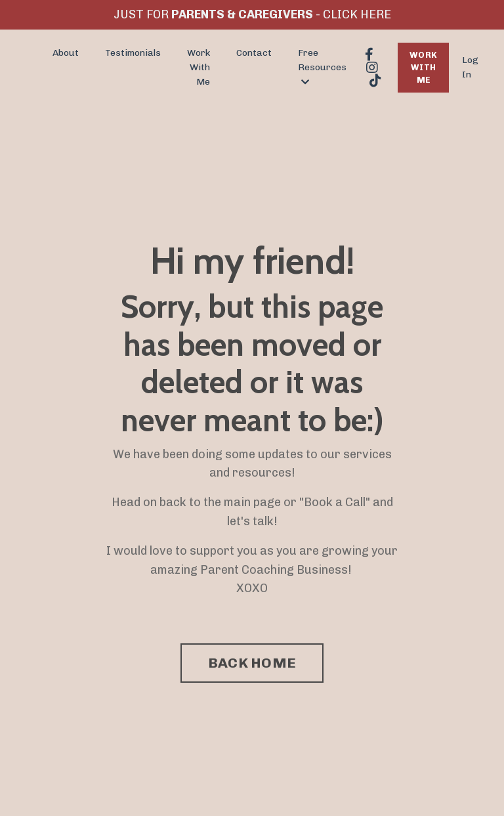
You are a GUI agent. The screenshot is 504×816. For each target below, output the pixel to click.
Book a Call (335, 502)
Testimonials (133, 53)
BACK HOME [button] (252, 663)
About (66, 53)
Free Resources (322, 67)
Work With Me (199, 68)
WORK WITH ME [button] (423, 67)
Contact (254, 53)
